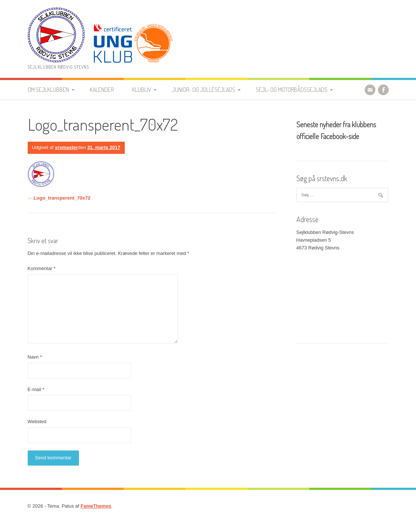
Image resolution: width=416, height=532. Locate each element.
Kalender (102, 90)
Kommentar (42, 268)
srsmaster (66, 147)
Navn (35, 357)
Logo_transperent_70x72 (59, 198)
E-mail (36, 389)
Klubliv (142, 90)
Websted (37, 422)
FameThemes (96, 506)
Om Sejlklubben (48, 90)
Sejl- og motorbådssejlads (292, 90)
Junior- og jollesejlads (204, 90)
